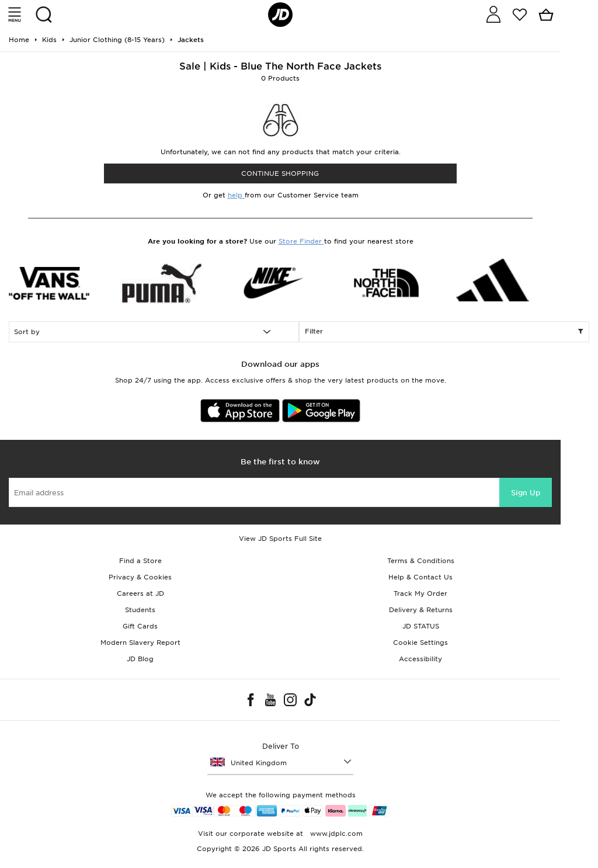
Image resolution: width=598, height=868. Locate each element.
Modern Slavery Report (140, 643)
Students (140, 610)
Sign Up (526, 493)
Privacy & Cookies (140, 577)
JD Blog (140, 659)
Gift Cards (140, 626)
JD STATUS (421, 626)
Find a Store (140, 561)
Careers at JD (140, 593)
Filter (444, 332)
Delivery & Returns (421, 610)
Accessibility (420, 659)
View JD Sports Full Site (280, 539)
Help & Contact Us (420, 577)
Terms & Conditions (421, 561)
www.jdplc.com (335, 834)
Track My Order (420, 593)
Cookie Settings (420, 643)
